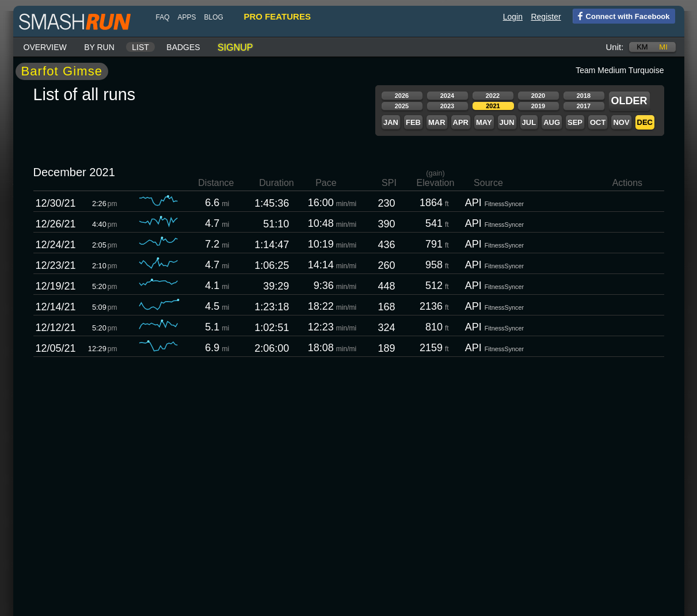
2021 (493, 106)
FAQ (163, 17)
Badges (183, 47)
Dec (645, 122)
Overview (45, 47)
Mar (437, 122)
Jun (507, 122)
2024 (447, 96)
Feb (413, 122)
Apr (461, 122)
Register (546, 17)
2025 (402, 106)
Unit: (615, 47)
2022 (493, 96)
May (484, 122)
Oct (598, 122)
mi (663, 47)
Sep (575, 122)
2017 (584, 106)
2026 (402, 96)
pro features (277, 16)
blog (214, 17)
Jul (529, 122)
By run (99, 47)
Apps (187, 17)
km (642, 47)
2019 (538, 106)
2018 (584, 96)
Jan (391, 122)
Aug (552, 122)
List (140, 47)
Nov (621, 122)
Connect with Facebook (621, 16)
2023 (447, 106)
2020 (538, 96)
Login (513, 17)
